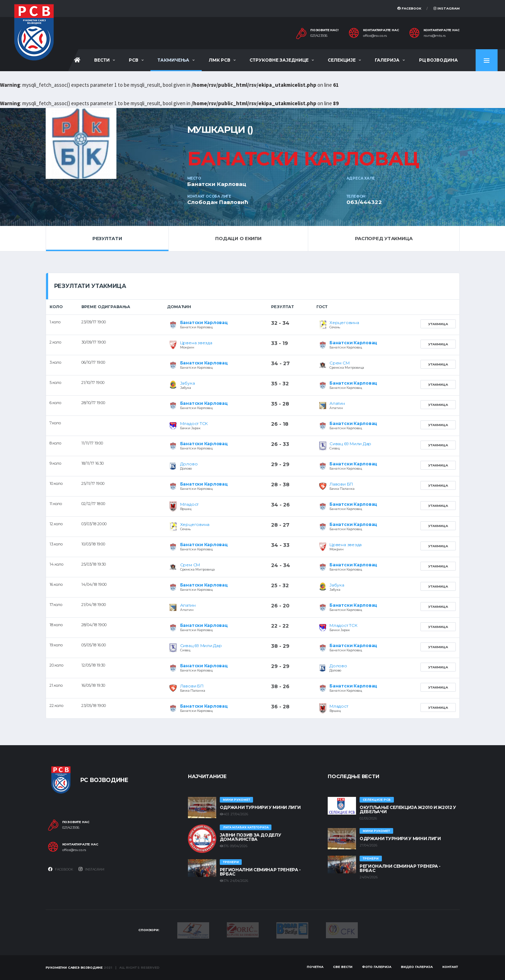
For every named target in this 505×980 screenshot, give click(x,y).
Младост (189, 504)
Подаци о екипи (238, 238)
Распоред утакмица (384, 238)
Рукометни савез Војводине (74, 967)
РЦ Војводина (438, 60)
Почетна (315, 967)
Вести (102, 60)
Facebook (409, 8)
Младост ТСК (194, 423)
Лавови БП (341, 484)
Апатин (337, 403)
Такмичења (173, 60)
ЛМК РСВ (220, 60)
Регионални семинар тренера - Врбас (260, 872)
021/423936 (319, 36)
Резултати (107, 238)
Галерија (387, 60)
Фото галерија (377, 967)
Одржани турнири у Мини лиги (260, 807)
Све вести (343, 967)
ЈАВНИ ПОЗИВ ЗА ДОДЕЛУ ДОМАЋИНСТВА (250, 837)
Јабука (188, 383)
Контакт (450, 967)
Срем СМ (339, 363)
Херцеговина (344, 322)
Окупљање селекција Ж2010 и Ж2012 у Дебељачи (408, 809)
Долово (189, 464)
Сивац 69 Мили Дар (350, 444)
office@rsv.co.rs (375, 36)
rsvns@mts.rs (435, 36)
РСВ (134, 60)
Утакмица (438, 324)
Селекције (342, 60)
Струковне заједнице (279, 60)
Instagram (447, 8)
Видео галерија (417, 967)
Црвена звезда (196, 343)
